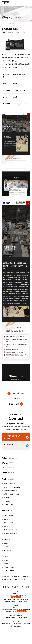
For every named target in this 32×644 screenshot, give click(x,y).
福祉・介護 (7, 497)
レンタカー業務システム (10, 571)
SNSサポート (7, 550)
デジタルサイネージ (9, 567)
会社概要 (25, 576)
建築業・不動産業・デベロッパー (13, 494)
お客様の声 (11, 472)
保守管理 (6, 543)
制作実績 (11, 463)
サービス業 (7, 501)
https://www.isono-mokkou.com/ (21, 105)
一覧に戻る (16, 399)
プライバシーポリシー (21, 580)
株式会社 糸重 (14, 404)
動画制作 (6, 564)
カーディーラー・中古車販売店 (12, 487)
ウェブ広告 (7, 547)
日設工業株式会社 (18, 393)
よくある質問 (5, 576)
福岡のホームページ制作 (10, 533)
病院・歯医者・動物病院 (10, 490)
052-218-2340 (12, 600)
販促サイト (7, 526)
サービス (12, 510)
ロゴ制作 (6, 560)
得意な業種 (11, 479)
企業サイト (7, 519)
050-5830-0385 (18, 616)
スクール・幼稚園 (8, 504)
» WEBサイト (16, 614)
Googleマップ (16, 597)
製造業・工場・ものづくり (11, 483)
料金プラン (11, 468)
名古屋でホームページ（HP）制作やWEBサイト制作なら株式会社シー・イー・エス (16, 624)
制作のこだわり (13, 458)
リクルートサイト (8, 523)
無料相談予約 (16, 576)
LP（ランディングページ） (11, 530)
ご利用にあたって (6, 580)
